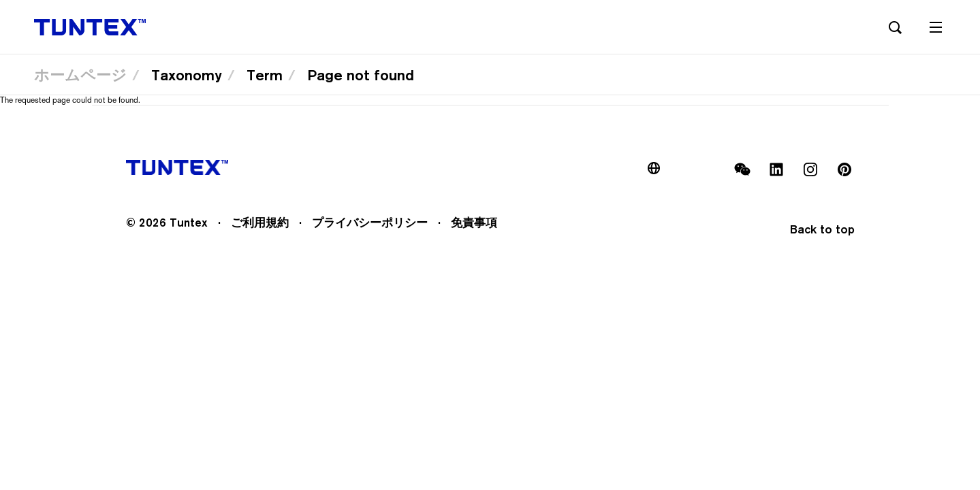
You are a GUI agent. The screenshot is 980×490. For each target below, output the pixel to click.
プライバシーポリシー (370, 223)
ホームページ (80, 75)
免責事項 (474, 223)
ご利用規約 (260, 223)
